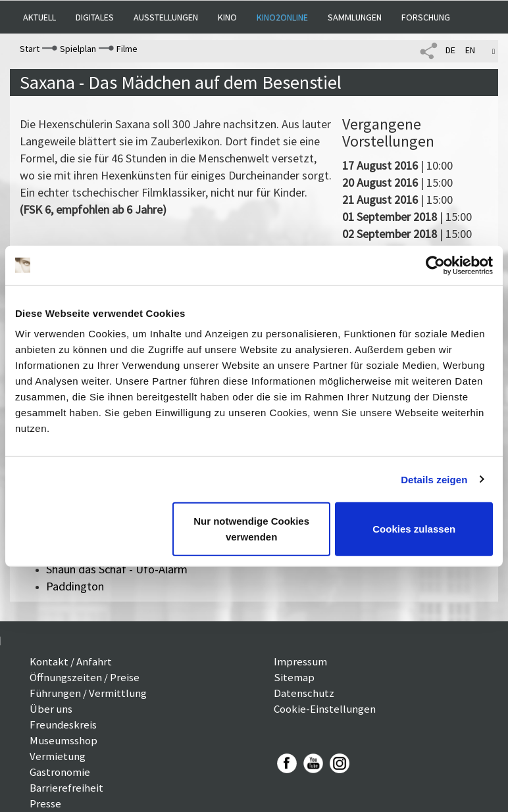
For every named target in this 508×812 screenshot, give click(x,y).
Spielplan (78, 49)
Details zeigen (434, 479)
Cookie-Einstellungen (325, 709)
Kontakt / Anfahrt (71, 661)
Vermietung (58, 756)
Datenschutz (304, 693)
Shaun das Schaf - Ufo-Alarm (117, 569)
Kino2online (282, 17)
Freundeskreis (63, 725)
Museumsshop (63, 740)
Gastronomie (60, 772)
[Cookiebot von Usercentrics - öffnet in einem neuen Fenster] (435, 265)
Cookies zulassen (414, 529)
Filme (127, 49)
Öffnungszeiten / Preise (85, 677)
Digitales (95, 17)
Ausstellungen (166, 17)
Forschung (426, 17)
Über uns (51, 709)
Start (30, 49)
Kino (227, 17)
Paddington (75, 586)
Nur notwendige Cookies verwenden (251, 529)
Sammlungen (355, 17)
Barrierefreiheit (66, 788)
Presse (45, 803)
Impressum (300, 661)
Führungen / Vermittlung (88, 693)
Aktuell (39, 17)
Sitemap (294, 677)
